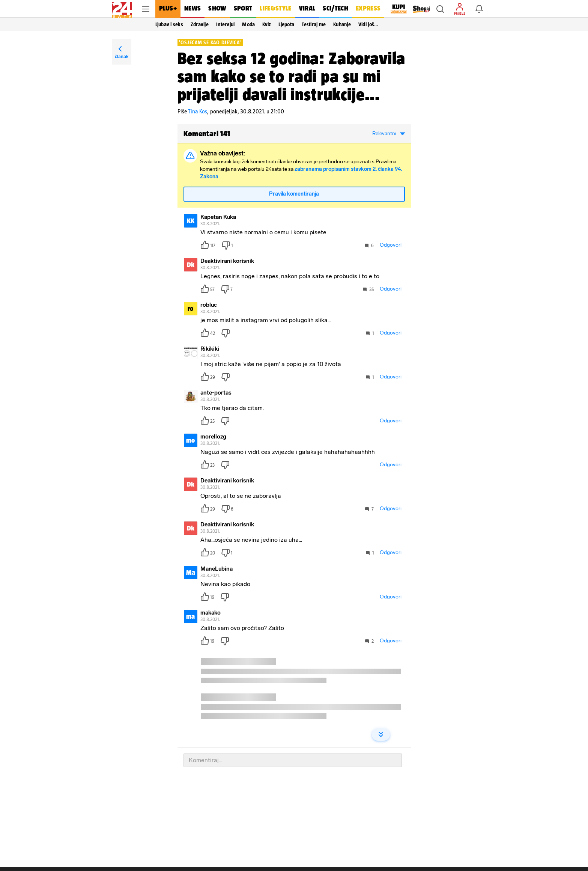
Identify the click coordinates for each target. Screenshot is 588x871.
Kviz (267, 24)
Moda (248, 24)
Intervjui (225, 24)
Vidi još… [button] (368, 24)
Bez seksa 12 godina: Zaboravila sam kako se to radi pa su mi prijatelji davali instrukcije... (292, 76)
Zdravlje (200, 24)
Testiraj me (314, 24)
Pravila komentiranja (294, 194)
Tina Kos (198, 111)
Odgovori (391, 245)
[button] (440, 9)
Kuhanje (342, 24)
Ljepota (286, 24)
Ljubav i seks (169, 24)
